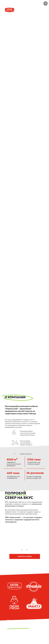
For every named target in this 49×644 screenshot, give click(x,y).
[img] (6, 3)
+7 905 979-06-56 (16, 3)
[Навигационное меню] (46, 3)
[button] (25, 556)
